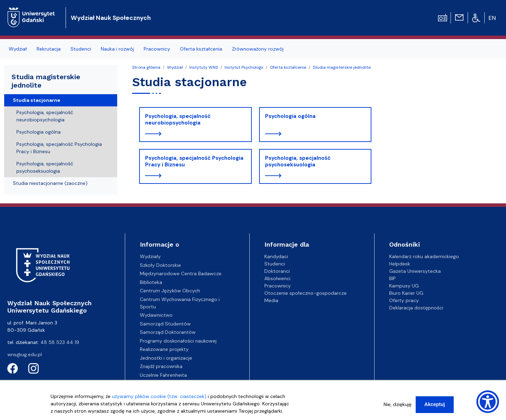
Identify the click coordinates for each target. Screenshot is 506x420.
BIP (392, 278)
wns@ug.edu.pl (25, 354)
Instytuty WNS (204, 67)
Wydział (175, 67)
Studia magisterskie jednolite (342, 67)
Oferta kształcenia (288, 67)
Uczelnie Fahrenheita (163, 375)
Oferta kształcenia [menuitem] (201, 49)
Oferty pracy (404, 300)
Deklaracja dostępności (416, 308)
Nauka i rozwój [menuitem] (117, 49)
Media (271, 300)
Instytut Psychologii (244, 67)
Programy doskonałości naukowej (178, 341)
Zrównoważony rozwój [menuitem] (258, 49)
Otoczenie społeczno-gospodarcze (305, 293)
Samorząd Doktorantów (168, 332)
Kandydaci (276, 256)
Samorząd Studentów (165, 324)
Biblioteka (151, 282)
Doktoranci (277, 271)
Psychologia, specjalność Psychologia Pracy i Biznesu (194, 162)
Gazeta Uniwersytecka (415, 271)
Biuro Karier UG (406, 293)
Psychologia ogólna (290, 116)
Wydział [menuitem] (18, 49)
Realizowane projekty (164, 349)
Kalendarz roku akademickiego (424, 256)
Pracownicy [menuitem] (157, 49)
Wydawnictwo (156, 315)
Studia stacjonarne (37, 100)
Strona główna (146, 67)
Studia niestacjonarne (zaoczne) (50, 183)
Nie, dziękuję (398, 404)
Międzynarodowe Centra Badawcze (181, 273)
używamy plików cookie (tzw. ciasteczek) (159, 396)
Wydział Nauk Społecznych (111, 18)
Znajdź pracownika (161, 366)
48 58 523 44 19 (60, 342)
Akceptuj (435, 404)
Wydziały (150, 256)
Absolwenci (277, 278)
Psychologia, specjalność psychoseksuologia (298, 162)
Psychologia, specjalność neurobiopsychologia (178, 120)
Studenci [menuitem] (81, 49)
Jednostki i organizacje (166, 358)
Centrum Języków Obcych (170, 291)
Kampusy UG (404, 286)
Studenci (275, 264)
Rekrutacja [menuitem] (49, 49)
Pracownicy (278, 286)
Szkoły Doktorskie (160, 265)
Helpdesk (400, 264)
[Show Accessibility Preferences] (488, 402)
